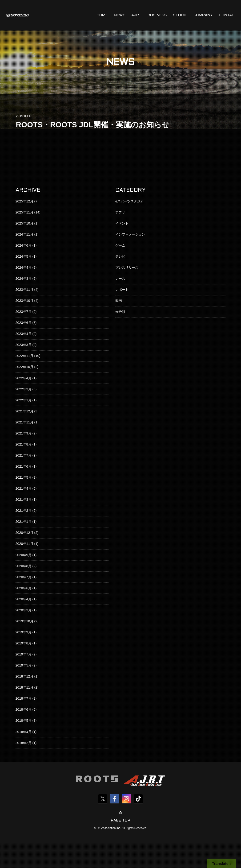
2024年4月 (24, 267)
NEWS (120, 15)
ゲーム (120, 245)
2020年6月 (24, 588)
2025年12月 (24, 201)
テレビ (120, 256)
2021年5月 (24, 477)
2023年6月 (24, 323)
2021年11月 (24, 422)
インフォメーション (130, 234)
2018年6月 (24, 709)
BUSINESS (157, 15)
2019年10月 (24, 621)
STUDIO (180, 15)
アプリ (120, 212)
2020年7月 (24, 577)
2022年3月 (24, 389)
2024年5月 (24, 256)
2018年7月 (24, 698)
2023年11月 (24, 290)
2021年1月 (24, 522)
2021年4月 (24, 488)
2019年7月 (24, 654)
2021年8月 (24, 444)
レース (120, 279)
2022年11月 (24, 356)
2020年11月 (24, 544)
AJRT (136, 15)
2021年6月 (24, 466)
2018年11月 (24, 687)
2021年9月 (24, 433)
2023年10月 (24, 301)
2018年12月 (24, 676)
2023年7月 (24, 312)
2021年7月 (24, 455)
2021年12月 (24, 411)
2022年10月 (24, 367)
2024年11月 (24, 234)
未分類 (120, 312)
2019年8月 (24, 643)
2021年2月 (24, 511)
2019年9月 (24, 632)
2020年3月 (24, 610)
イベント (122, 223)
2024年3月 (24, 279)
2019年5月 (24, 665)
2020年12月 (24, 533)
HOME (102, 15)
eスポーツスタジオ (129, 201)
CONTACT (228, 15)
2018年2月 (24, 743)
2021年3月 (24, 500)
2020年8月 (24, 566)
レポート (122, 290)
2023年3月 (24, 345)
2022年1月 (24, 400)
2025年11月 (24, 212)
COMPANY (203, 15)
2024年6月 (24, 245)
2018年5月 (24, 721)
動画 (119, 301)
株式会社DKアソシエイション (18, 15)
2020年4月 (24, 599)
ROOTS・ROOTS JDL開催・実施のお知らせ (93, 125)
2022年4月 (24, 378)
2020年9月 (24, 555)
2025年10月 (24, 223)
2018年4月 (24, 732)
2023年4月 (24, 334)
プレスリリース (127, 267)
